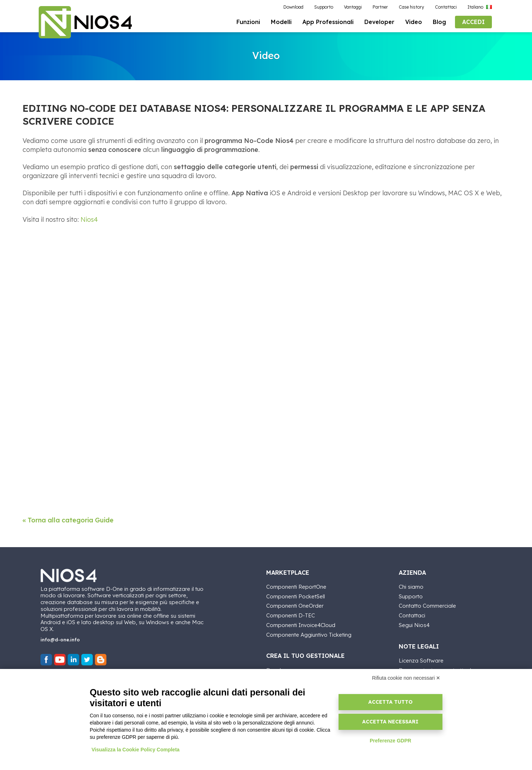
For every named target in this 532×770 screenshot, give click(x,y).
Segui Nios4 (414, 625)
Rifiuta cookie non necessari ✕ (406, 678)
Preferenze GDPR (390, 741)
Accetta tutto (390, 702)
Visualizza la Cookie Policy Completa (136, 750)
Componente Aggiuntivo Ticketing (309, 635)
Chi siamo (411, 587)
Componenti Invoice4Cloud (301, 625)
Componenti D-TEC (291, 616)
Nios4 (89, 221)
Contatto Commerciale (427, 606)
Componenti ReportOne (296, 587)
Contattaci (412, 616)
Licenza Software (421, 661)
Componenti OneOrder (295, 606)
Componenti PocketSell (296, 596)
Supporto (411, 596)
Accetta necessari (390, 722)
